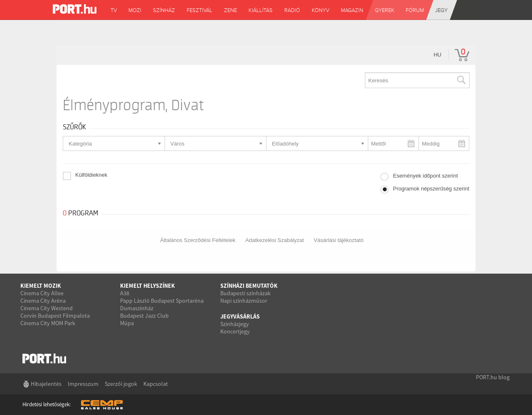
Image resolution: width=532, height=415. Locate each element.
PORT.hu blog (493, 377)
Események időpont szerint (425, 176)
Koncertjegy (235, 331)
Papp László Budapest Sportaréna (162, 301)
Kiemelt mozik (41, 286)
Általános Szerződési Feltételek (198, 240)
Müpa (127, 323)
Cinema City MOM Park (48, 323)
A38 (125, 293)
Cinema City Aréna (43, 301)
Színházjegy (235, 324)
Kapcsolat (156, 384)
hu (437, 55)
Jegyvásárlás (240, 316)
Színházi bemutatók (249, 286)
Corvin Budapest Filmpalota (55, 316)
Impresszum (83, 384)
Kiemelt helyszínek (148, 286)
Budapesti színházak (245, 293)
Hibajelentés (46, 384)
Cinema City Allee (42, 293)
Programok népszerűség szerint (431, 189)
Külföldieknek (91, 175)
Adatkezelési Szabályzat (275, 240)
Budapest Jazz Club (144, 316)
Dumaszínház (137, 308)
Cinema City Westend (47, 308)
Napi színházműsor (244, 301)
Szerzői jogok (121, 384)
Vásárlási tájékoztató (339, 240)
